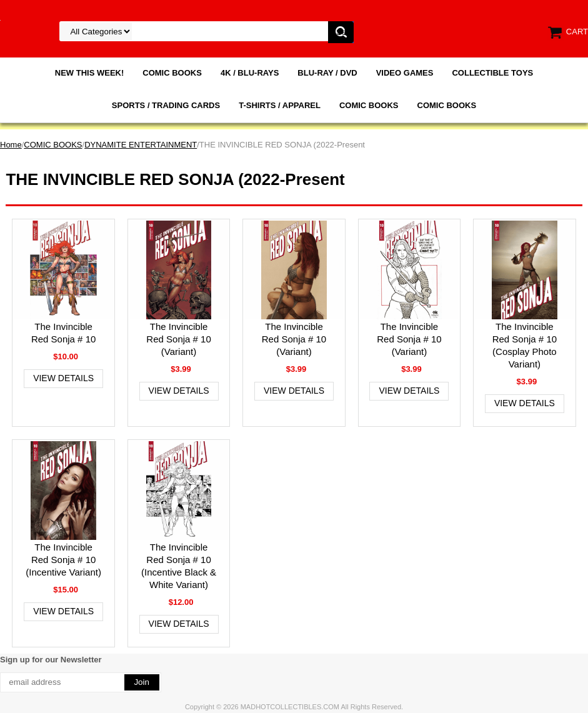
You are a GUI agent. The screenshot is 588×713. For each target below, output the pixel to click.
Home (11, 145)
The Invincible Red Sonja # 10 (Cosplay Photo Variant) (525, 345)
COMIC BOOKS (172, 73)
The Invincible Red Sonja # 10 (63, 333)
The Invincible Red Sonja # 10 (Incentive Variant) (63, 560)
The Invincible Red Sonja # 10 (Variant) (178, 339)
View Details (63, 378)
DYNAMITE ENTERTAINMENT (141, 145)
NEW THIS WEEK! (90, 73)
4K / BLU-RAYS (250, 73)
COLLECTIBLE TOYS (492, 73)
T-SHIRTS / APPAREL (280, 105)
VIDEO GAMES (405, 73)
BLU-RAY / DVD (327, 73)
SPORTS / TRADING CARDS (166, 105)
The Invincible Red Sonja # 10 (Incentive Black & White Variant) (179, 566)
